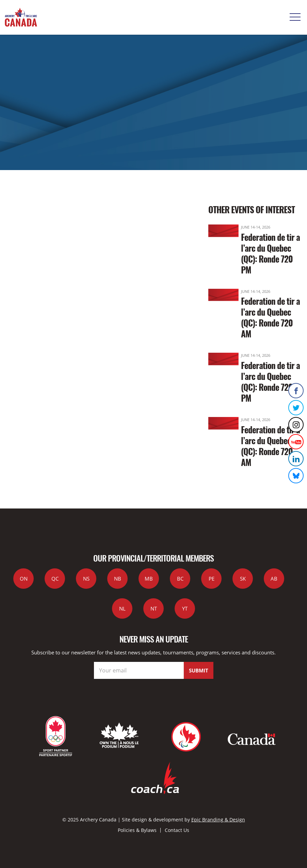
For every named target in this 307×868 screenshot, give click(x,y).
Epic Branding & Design (218, 820)
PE (212, 579)
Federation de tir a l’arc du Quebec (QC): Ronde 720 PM (270, 253)
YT (185, 608)
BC (180, 579)
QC (55, 579)
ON (24, 579)
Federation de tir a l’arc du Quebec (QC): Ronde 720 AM (270, 317)
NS (86, 579)
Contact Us (177, 830)
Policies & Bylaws (137, 830)
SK (243, 579)
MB (149, 579)
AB (274, 579)
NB (118, 579)
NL (122, 608)
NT (154, 608)
